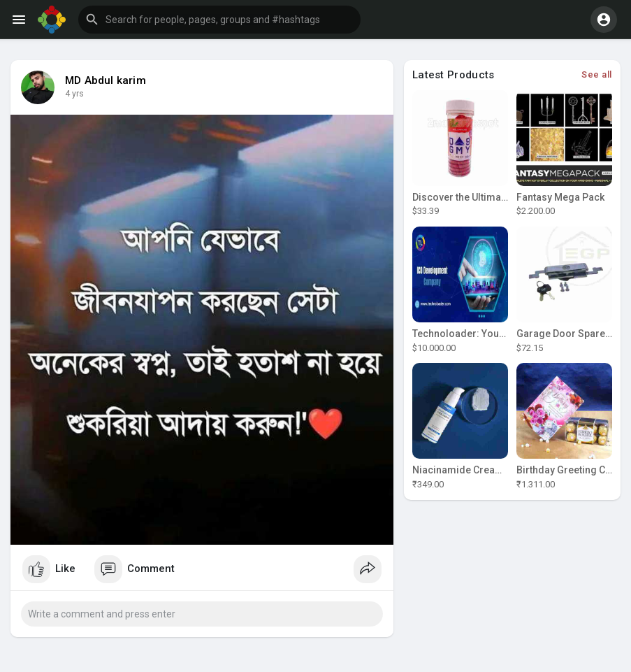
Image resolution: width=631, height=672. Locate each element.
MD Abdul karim (106, 80)
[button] (219, 20)
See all (597, 74)
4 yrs (74, 94)
